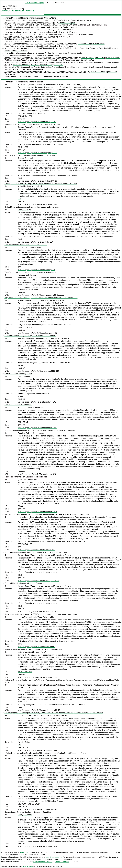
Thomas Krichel (28, 866)
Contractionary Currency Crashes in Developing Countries (28, 76)
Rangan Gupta (76, 53)
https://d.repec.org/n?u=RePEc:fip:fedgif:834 (35, 242)
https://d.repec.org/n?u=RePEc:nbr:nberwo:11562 (37, 428)
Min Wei (91, 60)
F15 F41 (21, 396)
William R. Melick (113, 58)
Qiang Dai (54, 46)
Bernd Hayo (6, 11)
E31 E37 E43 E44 (25, 672)
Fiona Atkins (51, 18)
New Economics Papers (34, 3)
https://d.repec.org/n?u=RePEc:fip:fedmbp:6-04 (36, 270)
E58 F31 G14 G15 (25, 327)
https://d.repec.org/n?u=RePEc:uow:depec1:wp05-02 (39, 710)
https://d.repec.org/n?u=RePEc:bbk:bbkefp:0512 (37, 122)
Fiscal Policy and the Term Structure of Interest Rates (26, 46)
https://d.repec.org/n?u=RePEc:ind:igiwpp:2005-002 (38, 371)
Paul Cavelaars (41, 39)
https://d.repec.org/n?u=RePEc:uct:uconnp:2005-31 (38, 612)
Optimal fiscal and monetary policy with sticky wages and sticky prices (32, 27)
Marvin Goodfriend (42, 41)
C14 (19, 745)
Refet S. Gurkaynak (67, 23)
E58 (19, 199)
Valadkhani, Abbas (38, 65)
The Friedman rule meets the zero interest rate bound (26, 30)
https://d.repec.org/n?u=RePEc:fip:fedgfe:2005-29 (37, 181)
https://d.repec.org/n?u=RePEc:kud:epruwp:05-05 (37, 153)
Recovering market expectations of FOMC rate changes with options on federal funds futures (41, 58)
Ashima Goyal (64, 37)
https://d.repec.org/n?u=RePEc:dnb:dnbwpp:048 (37, 402)
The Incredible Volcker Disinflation (18, 41)
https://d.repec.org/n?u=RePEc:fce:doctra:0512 (36, 550)
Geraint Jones (99, 44)
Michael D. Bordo (87, 25)
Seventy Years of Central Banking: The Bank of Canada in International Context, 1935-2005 (41, 25)
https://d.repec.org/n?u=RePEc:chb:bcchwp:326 (37, 474)
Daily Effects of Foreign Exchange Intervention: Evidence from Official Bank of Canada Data (41, 34)
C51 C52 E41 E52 (25, 116)
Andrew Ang (70, 60)
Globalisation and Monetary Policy (18, 39)
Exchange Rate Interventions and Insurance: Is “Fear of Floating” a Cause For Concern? (40, 44)
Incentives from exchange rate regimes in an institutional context (30, 37)
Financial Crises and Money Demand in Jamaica (24, 18)
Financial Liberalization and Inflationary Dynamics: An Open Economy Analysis (36, 53)
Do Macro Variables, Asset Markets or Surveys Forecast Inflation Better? (33, 60)
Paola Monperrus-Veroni (84, 517)
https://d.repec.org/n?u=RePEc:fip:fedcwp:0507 (36, 647)
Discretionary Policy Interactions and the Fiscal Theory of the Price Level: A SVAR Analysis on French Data (47, 48)
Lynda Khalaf (112, 72)
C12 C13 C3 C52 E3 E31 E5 (29, 804)
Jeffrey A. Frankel (61, 76)
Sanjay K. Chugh (70, 27)
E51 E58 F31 (23, 147)
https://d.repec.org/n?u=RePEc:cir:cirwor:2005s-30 (38, 809)
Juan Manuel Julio (25, 715)
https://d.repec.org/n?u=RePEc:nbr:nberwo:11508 (37, 846)
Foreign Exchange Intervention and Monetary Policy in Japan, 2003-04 (33, 20)
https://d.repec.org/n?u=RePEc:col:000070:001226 (38, 750)
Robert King (55, 41)
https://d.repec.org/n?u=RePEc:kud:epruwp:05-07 (37, 333)
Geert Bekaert (81, 60)
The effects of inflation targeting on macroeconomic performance (30, 32)
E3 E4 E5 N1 (23, 422)
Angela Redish (101, 25)
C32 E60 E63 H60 (25, 544)
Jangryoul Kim (56, 30)
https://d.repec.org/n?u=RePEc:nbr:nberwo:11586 (37, 204)
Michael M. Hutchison (85, 20)
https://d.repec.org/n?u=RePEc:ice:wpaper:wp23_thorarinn (41, 295)
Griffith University (62, 862)
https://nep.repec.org (54, 857)
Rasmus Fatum (70, 20)
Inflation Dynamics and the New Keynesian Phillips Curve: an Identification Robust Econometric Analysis (46, 72)
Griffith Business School (43, 862)
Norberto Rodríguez (17, 69)
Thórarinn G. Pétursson (68, 32)
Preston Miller (68, 30)
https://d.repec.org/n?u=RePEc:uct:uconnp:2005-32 (38, 581)
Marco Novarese (110, 857)
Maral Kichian (10, 74)
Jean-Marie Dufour (98, 72)
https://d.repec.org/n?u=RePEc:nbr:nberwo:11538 (37, 677)
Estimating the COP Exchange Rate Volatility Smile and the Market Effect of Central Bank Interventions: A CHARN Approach (54, 67)
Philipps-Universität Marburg (23, 11)
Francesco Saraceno (19, 51)
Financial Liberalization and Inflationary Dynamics (24, 55)
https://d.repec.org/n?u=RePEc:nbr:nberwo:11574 (37, 512)
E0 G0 (20, 506)
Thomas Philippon (66, 46)
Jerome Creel (98, 48)
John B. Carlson (88, 58)
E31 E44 (21, 575)
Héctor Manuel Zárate (35, 69)
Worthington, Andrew (55, 65)
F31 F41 (21, 365)
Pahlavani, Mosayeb (21, 65)
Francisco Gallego (85, 44)
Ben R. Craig (100, 58)
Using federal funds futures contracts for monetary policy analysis (30, 23)
